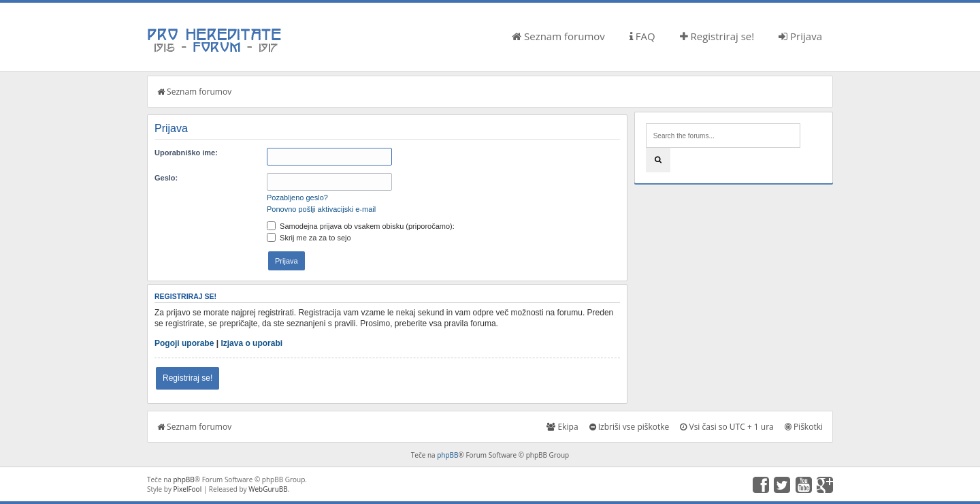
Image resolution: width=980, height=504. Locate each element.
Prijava (800, 36)
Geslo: (166, 178)
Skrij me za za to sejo (309, 238)
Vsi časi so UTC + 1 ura (726, 427)
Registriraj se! (717, 36)
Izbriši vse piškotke (630, 427)
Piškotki (804, 427)
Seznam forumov (558, 36)
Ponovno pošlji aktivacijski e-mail (321, 209)
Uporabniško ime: (186, 153)
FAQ (642, 36)
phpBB (447, 455)
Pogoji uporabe (184, 343)
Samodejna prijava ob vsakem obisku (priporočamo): (361, 226)
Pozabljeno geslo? (297, 198)
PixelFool (188, 489)
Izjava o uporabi (251, 343)
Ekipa (562, 427)
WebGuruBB (268, 489)
